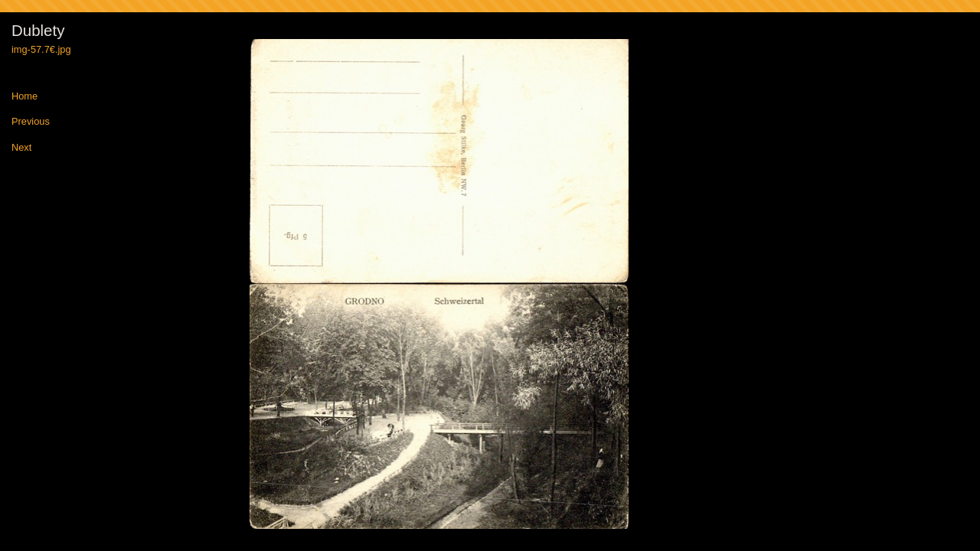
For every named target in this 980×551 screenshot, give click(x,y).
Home (24, 97)
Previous (31, 122)
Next (21, 148)
